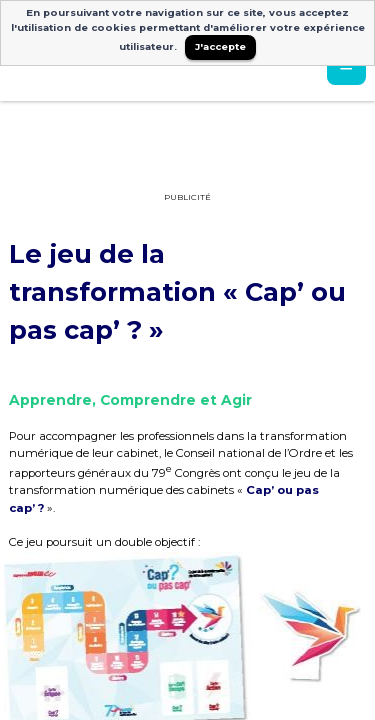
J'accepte (220, 46)
